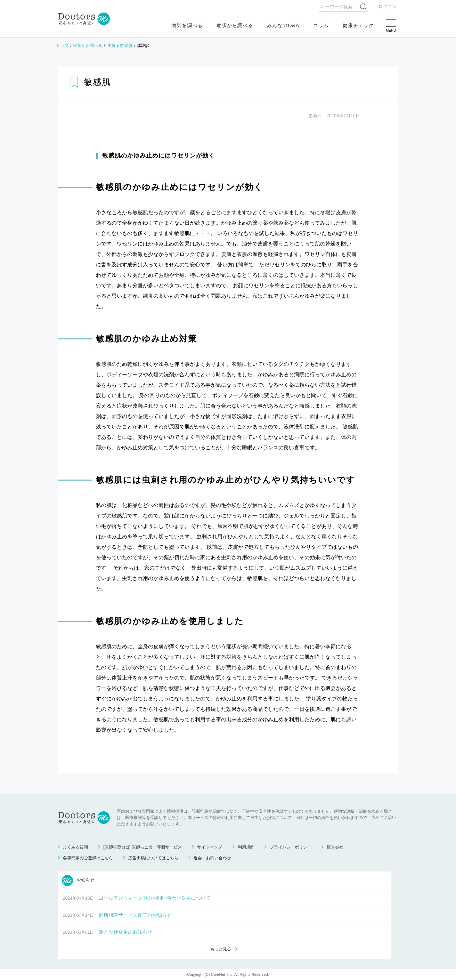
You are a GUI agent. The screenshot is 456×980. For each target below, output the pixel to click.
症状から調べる (235, 25)
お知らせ (78, 881)
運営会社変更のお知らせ (125, 932)
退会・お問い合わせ (212, 858)
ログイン (388, 6)
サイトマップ (210, 847)
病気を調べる (187, 25)
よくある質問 (75, 847)
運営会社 (335, 847)
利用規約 (246, 847)
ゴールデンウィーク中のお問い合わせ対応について (155, 898)
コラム (321, 25)
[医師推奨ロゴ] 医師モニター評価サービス (142, 847)
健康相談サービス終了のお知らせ (135, 915)
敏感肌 (126, 46)
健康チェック (358, 25)
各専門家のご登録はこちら (88, 858)
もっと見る (221, 949)
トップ (62, 46)
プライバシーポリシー (291, 847)
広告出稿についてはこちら (153, 858)
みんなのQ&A (283, 25)
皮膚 (111, 46)
